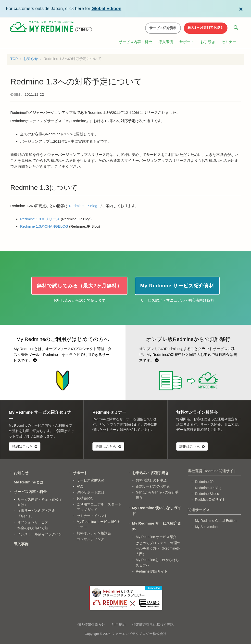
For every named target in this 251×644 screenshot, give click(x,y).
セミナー (229, 42)
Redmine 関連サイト (152, 571)
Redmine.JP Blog (83, 206)
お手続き (208, 42)
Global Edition (106, 9)
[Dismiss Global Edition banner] (241, 9)
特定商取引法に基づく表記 (153, 625)
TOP (14, 59)
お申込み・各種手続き (151, 473)
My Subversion (206, 527)
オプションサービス (33, 522)
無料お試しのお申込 (151, 480)
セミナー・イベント (92, 516)
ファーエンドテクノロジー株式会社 (139, 634)
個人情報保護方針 (91, 625)
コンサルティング (90, 539)
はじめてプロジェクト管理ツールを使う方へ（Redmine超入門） (158, 548)
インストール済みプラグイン (40, 534)
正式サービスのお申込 (153, 486)
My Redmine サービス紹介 (156, 537)
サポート (187, 42)
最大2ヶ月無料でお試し (206, 27)
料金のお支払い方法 (33, 528)
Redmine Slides (207, 494)
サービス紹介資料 (163, 28)
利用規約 (119, 625)
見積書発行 (85, 498)
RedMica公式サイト (210, 500)
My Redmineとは (29, 482)
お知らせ (31, 59)
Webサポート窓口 (91, 492)
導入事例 (166, 42)
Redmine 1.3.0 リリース (40, 219)
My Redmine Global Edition (216, 521)
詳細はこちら (25, 446)
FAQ (80, 486)
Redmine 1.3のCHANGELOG (44, 226)
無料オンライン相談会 (94, 533)
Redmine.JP (204, 482)
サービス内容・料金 (135, 42)
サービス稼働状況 (90, 480)
